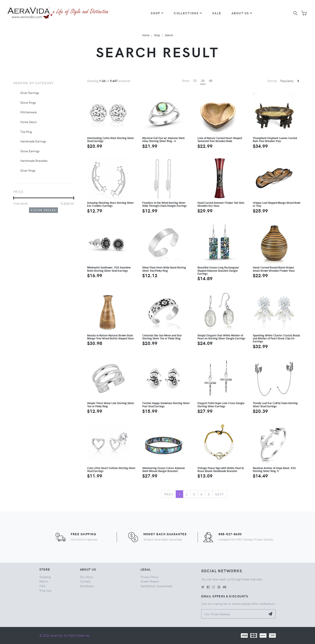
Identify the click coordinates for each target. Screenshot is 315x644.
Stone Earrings (30, 151)
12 (195, 80)
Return (44, 581)
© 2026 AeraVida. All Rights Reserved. (65, 635)
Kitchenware (28, 112)
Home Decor (29, 122)
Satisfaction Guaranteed (156, 586)
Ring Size (45, 590)
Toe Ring (26, 132)
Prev (169, 494)
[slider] (14, 198)
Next (220, 494)
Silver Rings (28, 170)
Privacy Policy (150, 577)
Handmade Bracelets (34, 161)
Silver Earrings (30, 93)
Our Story (86, 577)
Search (169, 35)
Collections (188, 13)
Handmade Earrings (33, 141)
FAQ (42, 586)
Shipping (45, 577)
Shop (157, 13)
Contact (85, 581)
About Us (242, 13)
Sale (217, 13)
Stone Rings (28, 102)
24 (203, 80)
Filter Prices (43, 210)
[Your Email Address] (234, 614)
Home (146, 35)
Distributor (87, 586)
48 (211, 80)
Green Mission (150, 581)
